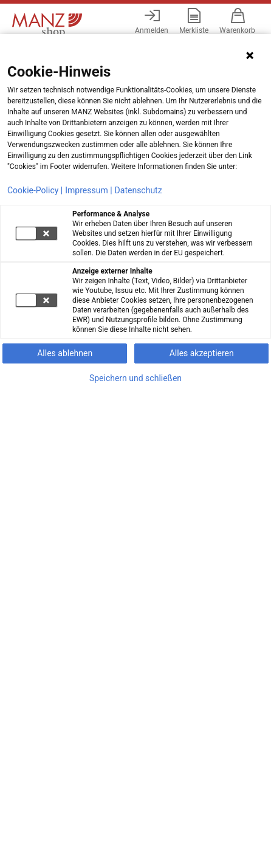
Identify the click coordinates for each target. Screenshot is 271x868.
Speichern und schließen (135, 378)
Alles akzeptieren (202, 353)
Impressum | (88, 190)
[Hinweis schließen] (250, 55)
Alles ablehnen (65, 353)
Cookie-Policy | (35, 190)
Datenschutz (139, 190)
